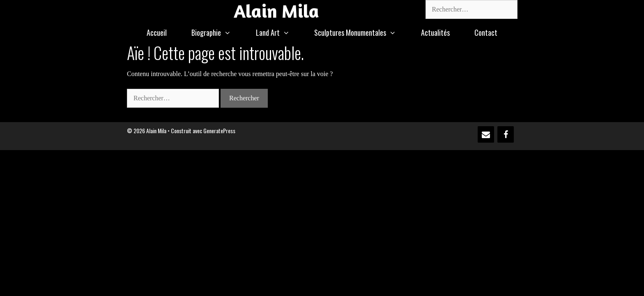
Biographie (217, 32)
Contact (486, 32)
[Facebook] (506, 134)
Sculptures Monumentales (361, 32)
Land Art (279, 32)
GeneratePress (219, 131)
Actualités (435, 32)
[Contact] (486, 134)
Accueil (157, 32)
